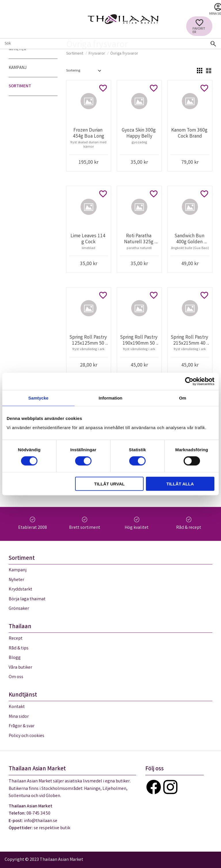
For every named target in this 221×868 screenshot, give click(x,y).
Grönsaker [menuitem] (19, 609)
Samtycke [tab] (38, 398)
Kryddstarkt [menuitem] (20, 590)
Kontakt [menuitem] (17, 707)
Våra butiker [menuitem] (20, 668)
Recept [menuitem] (16, 639)
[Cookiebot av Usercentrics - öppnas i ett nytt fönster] (189, 381)
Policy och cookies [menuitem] (26, 736)
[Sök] (213, 44)
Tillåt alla (180, 484)
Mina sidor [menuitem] (19, 717)
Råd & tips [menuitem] (19, 648)
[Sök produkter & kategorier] (103, 44)
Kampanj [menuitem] (18, 68)
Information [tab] (111, 398)
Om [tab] (183, 398)
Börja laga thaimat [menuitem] (27, 599)
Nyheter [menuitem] (17, 49)
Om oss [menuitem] (16, 677)
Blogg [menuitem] (15, 658)
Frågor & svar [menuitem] (22, 726)
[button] (199, 26)
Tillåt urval (109, 484)
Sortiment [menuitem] (20, 86)
